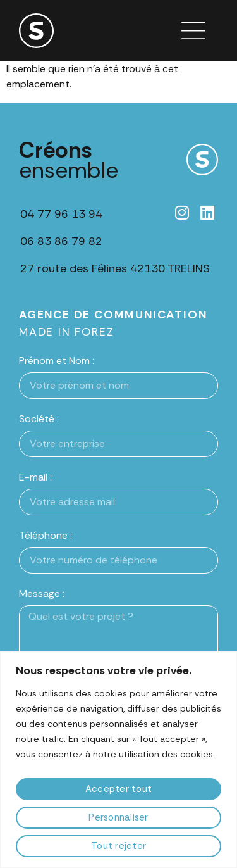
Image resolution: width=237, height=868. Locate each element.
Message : (42, 594)
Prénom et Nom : (57, 361)
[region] (118, 760)
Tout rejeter (118, 846)
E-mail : (35, 477)
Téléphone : (46, 535)
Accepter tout (118, 789)
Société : (39, 419)
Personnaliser (118, 817)
